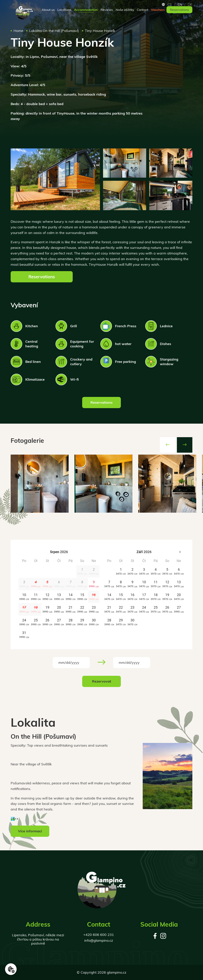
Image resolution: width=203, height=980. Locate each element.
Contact (143, 10)
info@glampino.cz (99, 941)
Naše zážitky (125, 10)
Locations (64, 10)
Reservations (179, 10)
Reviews (107, 10)
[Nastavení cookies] (11, 969)
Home (18, 31)
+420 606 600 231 (99, 935)
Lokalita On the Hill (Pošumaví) (54, 31)
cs (170, 4)
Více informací (30, 831)
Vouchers (158, 10)
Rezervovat (102, 681)
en (180, 4)
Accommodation (86, 10)
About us (48, 10)
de (190, 4)
